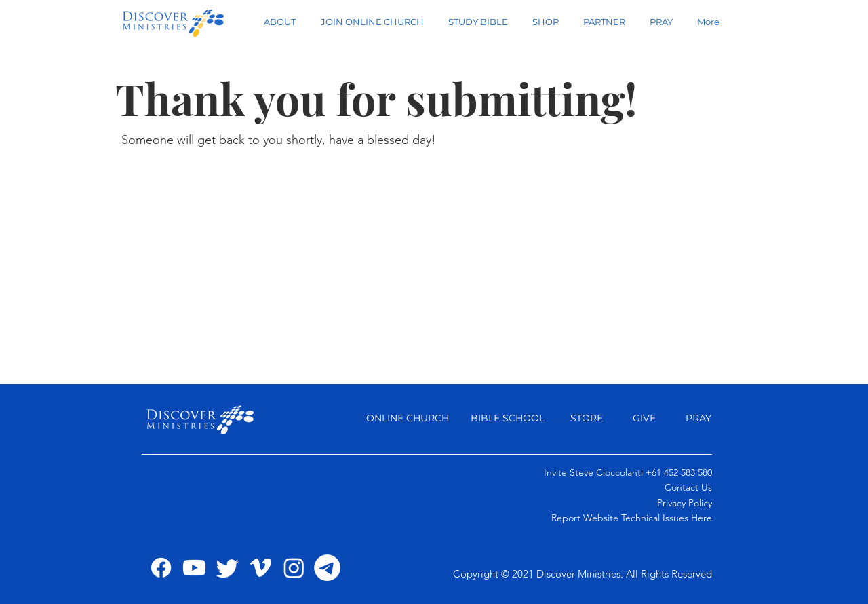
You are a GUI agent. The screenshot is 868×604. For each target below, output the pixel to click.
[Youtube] (194, 568)
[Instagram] (294, 568)
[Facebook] (161, 568)
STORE (587, 418)
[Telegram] (327, 568)
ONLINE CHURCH (408, 418)
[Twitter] (228, 568)
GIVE (646, 418)
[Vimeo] (261, 568)
